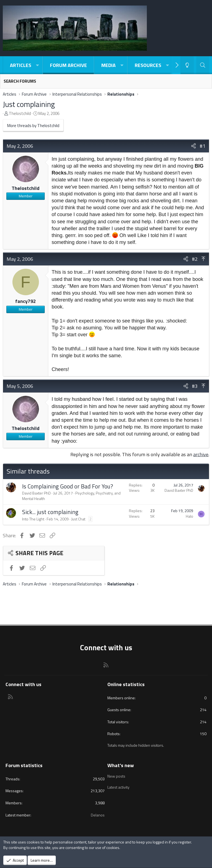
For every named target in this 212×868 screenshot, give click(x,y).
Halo (190, 516)
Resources (148, 65)
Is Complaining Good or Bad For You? (67, 486)
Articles (21, 65)
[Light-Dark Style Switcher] (187, 65)
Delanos (98, 815)
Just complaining (29, 104)
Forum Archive (68, 65)
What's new (121, 765)
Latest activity (118, 786)
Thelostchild (20, 113)
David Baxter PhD (36, 493)
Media (108, 65)
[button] (37, 65)
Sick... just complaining (50, 512)
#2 (195, 259)
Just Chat (78, 519)
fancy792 (26, 301)
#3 (195, 386)
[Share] (194, 146)
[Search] (203, 65)
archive (201, 454)
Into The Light (33, 519)
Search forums (20, 81)
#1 (202, 146)
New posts (116, 776)
